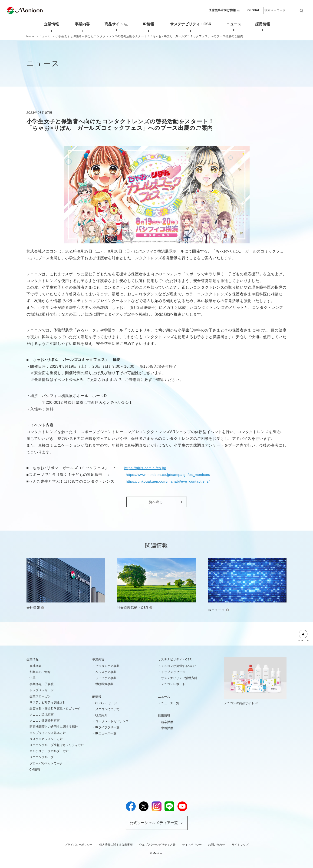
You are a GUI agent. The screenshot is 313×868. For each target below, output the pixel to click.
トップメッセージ (42, 690)
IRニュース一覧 (106, 733)
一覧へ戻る (154, 502)
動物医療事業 (104, 684)
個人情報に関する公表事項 (116, 844)
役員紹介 (101, 715)
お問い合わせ (217, 844)
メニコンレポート (173, 684)
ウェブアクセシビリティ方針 (157, 844)
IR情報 (148, 24)
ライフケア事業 (106, 678)
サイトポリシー (192, 844)
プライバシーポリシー (79, 844)
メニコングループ (42, 757)
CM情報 (35, 769)
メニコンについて (107, 709)
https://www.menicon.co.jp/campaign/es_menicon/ (171, 474)
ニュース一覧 (170, 703)
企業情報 (49, 24)
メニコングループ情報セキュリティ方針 (57, 745)
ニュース (234, 24)
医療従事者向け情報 (226, 10)
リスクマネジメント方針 (46, 739)
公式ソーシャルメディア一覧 (154, 823)
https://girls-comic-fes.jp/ (147, 468)
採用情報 (264, 24)
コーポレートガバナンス (112, 721)
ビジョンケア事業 (107, 666)
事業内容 (79, 24)
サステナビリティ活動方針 (179, 678)
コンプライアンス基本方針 (48, 733)
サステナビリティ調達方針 (48, 702)
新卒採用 (167, 722)
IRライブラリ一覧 (107, 727)
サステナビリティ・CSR (190, 24)
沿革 (33, 678)
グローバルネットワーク (46, 763)
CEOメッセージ (106, 703)
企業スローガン (40, 696)
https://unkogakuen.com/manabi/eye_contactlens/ (170, 481)
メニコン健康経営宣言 (45, 720)
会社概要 (36, 666)
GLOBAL (254, 10)
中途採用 (167, 728)
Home (31, 36)
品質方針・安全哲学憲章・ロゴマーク (55, 708)
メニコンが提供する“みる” (179, 666)
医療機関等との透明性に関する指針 (54, 727)
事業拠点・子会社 (42, 684)
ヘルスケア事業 (106, 672)
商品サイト (114, 24)
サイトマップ (240, 844)
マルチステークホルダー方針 (49, 751)
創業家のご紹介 (40, 672)
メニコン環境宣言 (42, 714)
